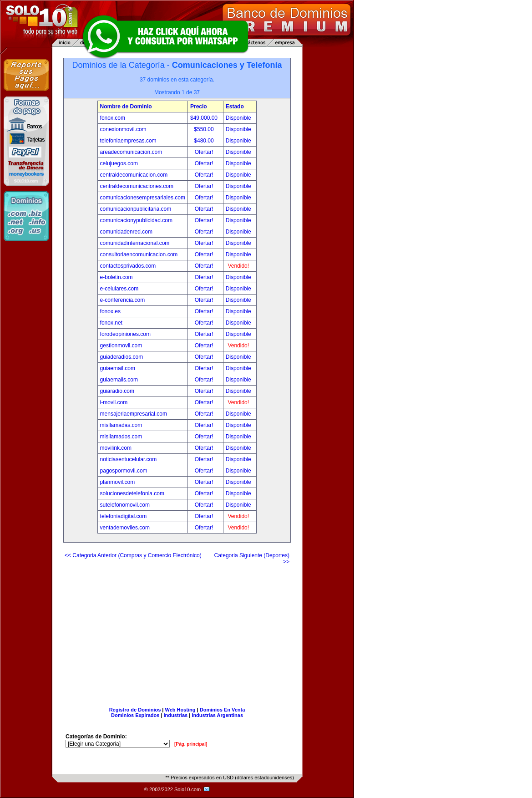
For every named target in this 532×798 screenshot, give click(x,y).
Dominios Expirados (135, 715)
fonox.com (113, 118)
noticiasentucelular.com (129, 459)
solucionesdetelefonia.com (132, 493)
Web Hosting (180, 710)
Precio (199, 107)
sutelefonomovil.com (125, 505)
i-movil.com (114, 402)
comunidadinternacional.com (135, 243)
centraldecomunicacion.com (134, 175)
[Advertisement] (177, 632)
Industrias (176, 715)
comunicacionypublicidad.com (136, 220)
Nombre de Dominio (126, 107)
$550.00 (205, 129)
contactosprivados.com (128, 266)
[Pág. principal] (191, 744)
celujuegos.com (119, 163)
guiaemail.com (118, 368)
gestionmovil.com (121, 346)
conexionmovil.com (123, 129)
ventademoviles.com (125, 528)
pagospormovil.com (124, 471)
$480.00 (205, 141)
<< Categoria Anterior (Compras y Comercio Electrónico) (133, 555)
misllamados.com (121, 437)
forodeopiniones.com (125, 334)
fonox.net (111, 323)
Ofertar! (205, 152)
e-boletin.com (117, 277)
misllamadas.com (121, 425)
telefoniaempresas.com (128, 141)
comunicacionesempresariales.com (143, 198)
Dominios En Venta (223, 710)
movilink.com (116, 448)
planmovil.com (118, 482)
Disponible (238, 118)
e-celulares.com (119, 289)
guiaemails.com (119, 380)
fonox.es (110, 311)
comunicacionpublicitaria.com (136, 209)
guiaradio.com (117, 391)
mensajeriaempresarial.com (134, 414)
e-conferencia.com (123, 300)
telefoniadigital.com (124, 516)
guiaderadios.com (122, 357)
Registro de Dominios (135, 710)
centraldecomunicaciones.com (137, 186)
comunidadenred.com (126, 232)
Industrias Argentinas (217, 715)
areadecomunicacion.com (131, 152)
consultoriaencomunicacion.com (139, 254)
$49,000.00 (205, 118)
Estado (235, 107)
